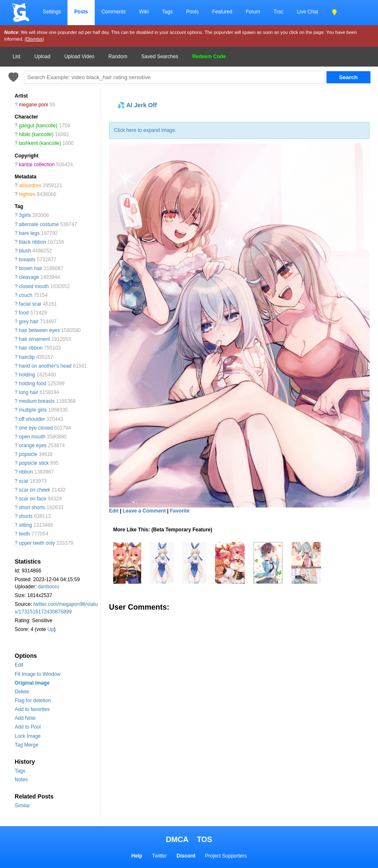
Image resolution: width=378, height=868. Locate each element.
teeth (25, 534)
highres (27, 194)
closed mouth (34, 286)
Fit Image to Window (38, 674)
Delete (22, 692)
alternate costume (39, 224)
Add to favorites (32, 709)
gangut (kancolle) (38, 126)
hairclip (27, 357)
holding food (32, 384)
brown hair (31, 268)
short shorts (32, 507)
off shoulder (32, 419)
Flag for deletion (33, 701)
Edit (19, 665)
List (17, 57)
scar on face (32, 499)
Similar (22, 806)
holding (27, 375)
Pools (192, 12)
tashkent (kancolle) (40, 143)
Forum (253, 12)
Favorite (180, 511)
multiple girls (33, 410)
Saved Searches (160, 57)
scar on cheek (35, 490)
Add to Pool (28, 727)
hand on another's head (45, 366)
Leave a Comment (144, 511)
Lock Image (28, 736)
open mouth (32, 437)
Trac (279, 12)
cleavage (29, 277)
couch (26, 295)
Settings (52, 12)
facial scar (30, 304)
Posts (81, 12)
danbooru (48, 587)
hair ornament (34, 339)
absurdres (30, 185)
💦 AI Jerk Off (137, 105)
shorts (26, 516)
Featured (222, 12)
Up (50, 629)
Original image (32, 683)
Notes (21, 780)
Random (118, 57)
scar (24, 481)
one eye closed (36, 428)
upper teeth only (37, 543)
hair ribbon (31, 348)
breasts (27, 260)
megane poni (33, 105)
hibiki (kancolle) (36, 134)
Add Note (25, 718)
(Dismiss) (34, 39)
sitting (25, 525)
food (24, 313)
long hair (28, 392)
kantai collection (37, 165)
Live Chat (307, 12)
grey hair (29, 322)
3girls (25, 215)
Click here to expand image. (145, 130)
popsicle (28, 454)
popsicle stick (34, 463)
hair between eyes (39, 330)
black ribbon (32, 242)
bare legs (29, 233)
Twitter (159, 856)
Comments (114, 12)
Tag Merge (27, 745)
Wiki (144, 12)
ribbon (26, 472)
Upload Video (79, 57)
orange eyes (33, 446)
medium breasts (37, 401)
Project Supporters (226, 856)
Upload (42, 57)
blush (25, 251)
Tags (167, 12)
